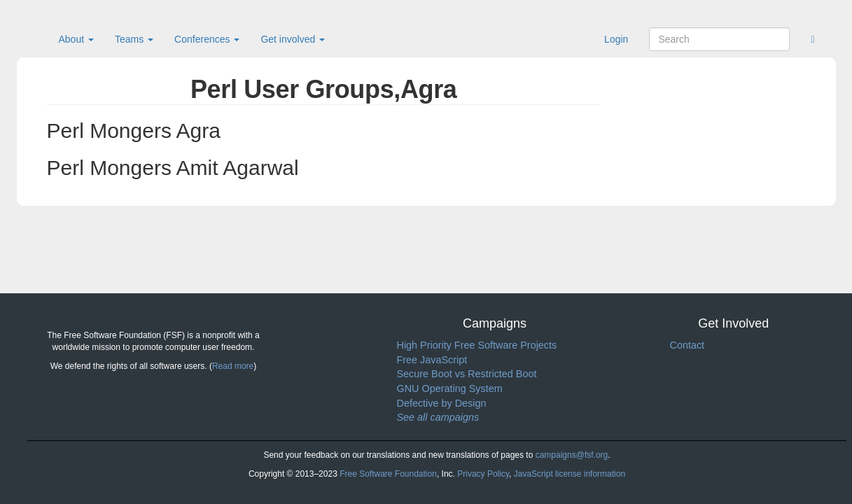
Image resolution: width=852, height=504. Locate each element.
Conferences (207, 39)
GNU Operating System (450, 388)
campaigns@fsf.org (572, 455)
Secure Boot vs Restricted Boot (467, 374)
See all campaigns (438, 417)
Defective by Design (442, 403)
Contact (687, 345)
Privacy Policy (483, 474)
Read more (233, 366)
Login (616, 39)
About (76, 39)
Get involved (293, 39)
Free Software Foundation (388, 474)
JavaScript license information (570, 474)
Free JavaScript (432, 360)
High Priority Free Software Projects (477, 345)
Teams (134, 39)
